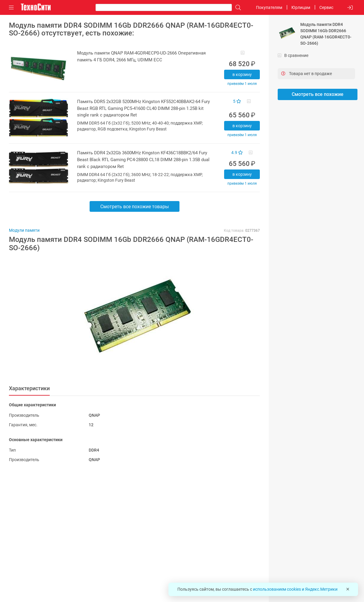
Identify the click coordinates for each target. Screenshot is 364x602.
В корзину (242, 74)
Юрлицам (301, 7)
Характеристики (29, 388)
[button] (131, 317)
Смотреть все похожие (318, 94)
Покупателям (269, 7)
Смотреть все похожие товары (135, 207)
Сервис (326, 7)
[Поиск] (237, 8)
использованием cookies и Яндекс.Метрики (295, 589)
